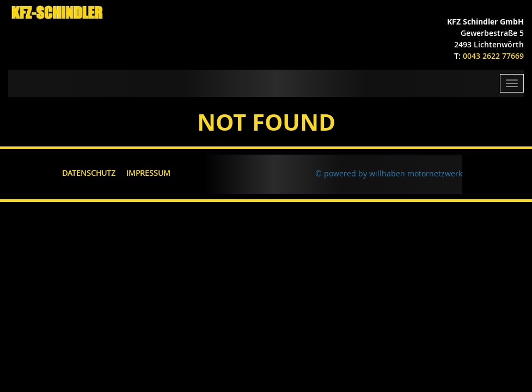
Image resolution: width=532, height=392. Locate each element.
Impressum (148, 173)
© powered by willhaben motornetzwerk (389, 173)
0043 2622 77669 (493, 56)
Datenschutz (89, 173)
